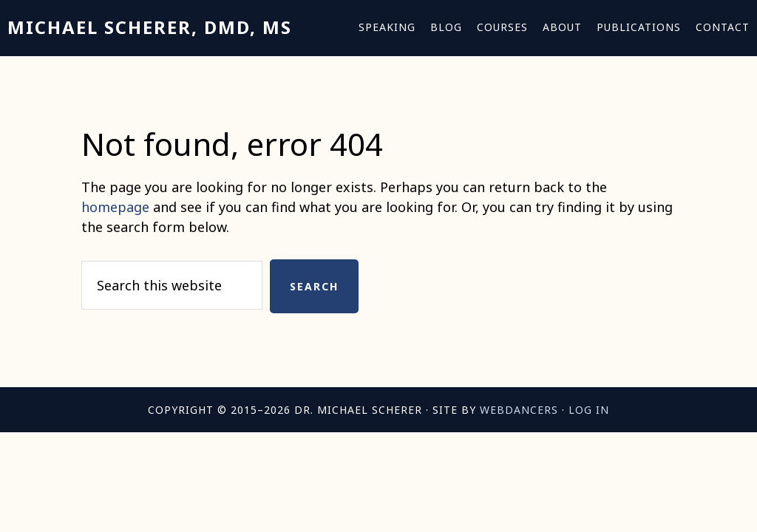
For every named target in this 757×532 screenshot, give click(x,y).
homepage (115, 207)
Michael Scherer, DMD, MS (150, 27)
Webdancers (519, 410)
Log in (589, 410)
